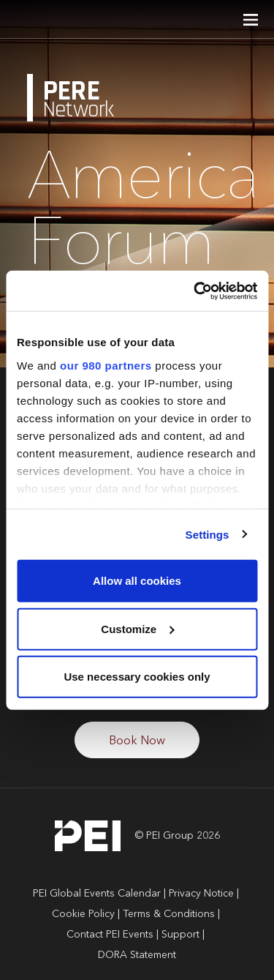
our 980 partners (106, 365)
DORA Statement (137, 955)
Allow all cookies (137, 581)
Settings (208, 534)
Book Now (137, 741)
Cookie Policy (83, 914)
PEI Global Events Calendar (97, 894)
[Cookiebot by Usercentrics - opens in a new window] (195, 291)
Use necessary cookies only (137, 677)
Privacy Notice (201, 894)
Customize (137, 628)
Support (180, 935)
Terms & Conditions (169, 914)
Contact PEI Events (110, 935)
